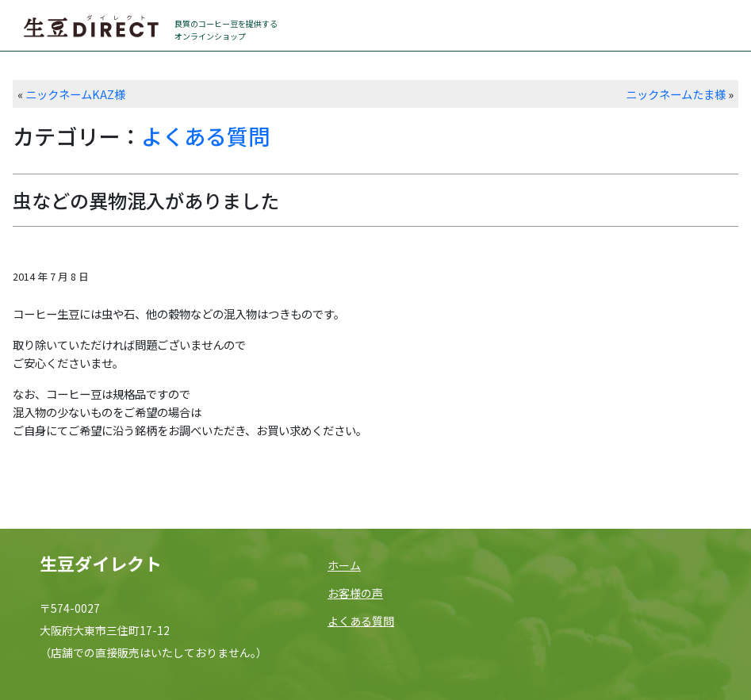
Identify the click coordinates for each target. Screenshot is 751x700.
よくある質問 (205, 136)
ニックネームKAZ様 (75, 94)
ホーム (344, 565)
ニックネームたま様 (676, 94)
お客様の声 (355, 593)
